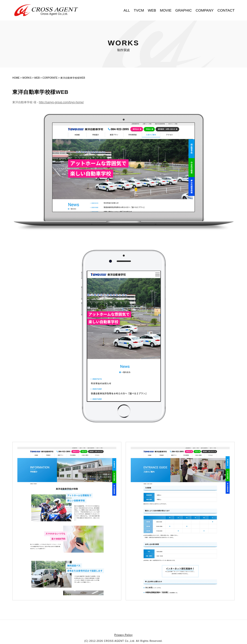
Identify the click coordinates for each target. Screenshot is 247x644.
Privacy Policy (123, 635)
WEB (152, 10)
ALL (127, 10)
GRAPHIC (184, 10)
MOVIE (166, 10)
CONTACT (226, 10)
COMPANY (205, 10)
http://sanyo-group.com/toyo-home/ (61, 102)
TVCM (139, 10)
